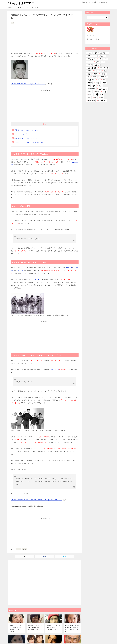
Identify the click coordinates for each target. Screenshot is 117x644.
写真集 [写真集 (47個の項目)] (90, 65)
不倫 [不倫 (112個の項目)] (100, 59)
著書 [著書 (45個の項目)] (89, 97)
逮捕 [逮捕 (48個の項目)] (95, 97)
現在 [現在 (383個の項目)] (101, 86)
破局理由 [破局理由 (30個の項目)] (90, 94)
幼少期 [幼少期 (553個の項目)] (91, 80)
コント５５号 (55, 370)
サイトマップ (19, 7)
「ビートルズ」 (37, 279)
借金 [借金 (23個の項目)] (106, 59)
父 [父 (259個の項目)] (94, 86)
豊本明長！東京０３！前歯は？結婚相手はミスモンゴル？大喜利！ (35, 627)
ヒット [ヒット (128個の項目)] (103, 56)
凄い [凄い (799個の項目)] (97, 65)
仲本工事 (69, 268)
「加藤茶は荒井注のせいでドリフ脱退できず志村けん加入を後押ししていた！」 (36, 500)
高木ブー (21, 270)
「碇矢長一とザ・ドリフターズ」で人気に (26, 130)
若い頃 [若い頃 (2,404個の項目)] (100, 94)
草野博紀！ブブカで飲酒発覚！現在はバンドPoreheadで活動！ (54, 627)
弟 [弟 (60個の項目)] (98, 80)
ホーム (10, 7)
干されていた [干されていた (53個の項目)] (103, 77)
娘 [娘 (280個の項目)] (105, 71)
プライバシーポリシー (32, 7)
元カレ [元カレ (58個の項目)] (97, 62)
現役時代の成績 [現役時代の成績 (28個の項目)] (92, 89)
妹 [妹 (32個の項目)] (95, 71)
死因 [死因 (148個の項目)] (104, 83)
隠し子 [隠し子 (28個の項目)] (102, 97)
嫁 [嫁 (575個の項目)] (89, 74)
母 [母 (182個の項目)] (89, 86)
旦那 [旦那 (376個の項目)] (97, 83)
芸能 (13, 23)
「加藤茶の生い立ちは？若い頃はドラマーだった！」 (28, 84)
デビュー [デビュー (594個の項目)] (92, 56)
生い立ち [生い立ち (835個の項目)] (103, 89)
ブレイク (19, 549)
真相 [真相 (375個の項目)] (104, 92)
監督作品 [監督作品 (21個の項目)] (97, 92)
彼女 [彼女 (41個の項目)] (104, 80)
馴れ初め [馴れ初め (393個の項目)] (102, 100)
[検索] (98, 17)
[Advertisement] (45, 37)
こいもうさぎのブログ (21, 3)
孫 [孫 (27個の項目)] (89, 77)
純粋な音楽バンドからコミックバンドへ (26, 138)
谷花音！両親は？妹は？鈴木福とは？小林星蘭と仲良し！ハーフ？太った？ (72, 628)
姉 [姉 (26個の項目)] (100, 71)
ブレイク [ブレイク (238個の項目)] (92, 59)
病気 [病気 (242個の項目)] (90, 92)
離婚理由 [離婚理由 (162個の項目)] (91, 100)
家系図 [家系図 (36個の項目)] (94, 77)
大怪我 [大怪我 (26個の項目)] (90, 71)
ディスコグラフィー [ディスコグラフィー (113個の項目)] (102, 53)
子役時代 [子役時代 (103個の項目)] (103, 74)
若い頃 (25, 549)
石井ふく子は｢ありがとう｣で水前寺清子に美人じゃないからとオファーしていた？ (16, 628)
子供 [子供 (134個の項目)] (95, 74)
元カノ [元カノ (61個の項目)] (90, 62)
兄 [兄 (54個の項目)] (104, 62)
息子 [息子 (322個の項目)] (90, 83)
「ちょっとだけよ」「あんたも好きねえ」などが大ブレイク (31, 142)
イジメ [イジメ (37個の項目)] (90, 53)
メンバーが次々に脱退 (21, 134)
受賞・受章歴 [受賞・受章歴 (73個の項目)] (104, 68)
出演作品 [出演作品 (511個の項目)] (92, 68)
